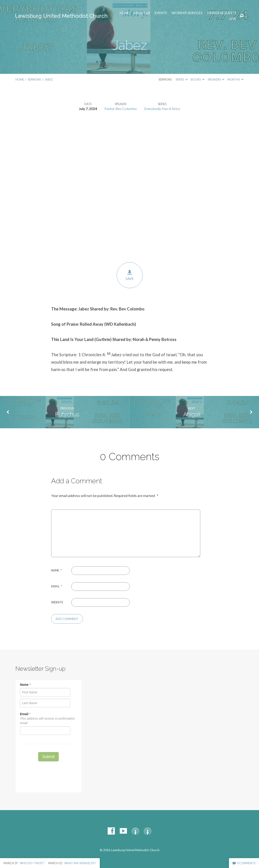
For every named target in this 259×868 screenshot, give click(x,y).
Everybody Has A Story (162, 109)
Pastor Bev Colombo (121, 109)
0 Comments (244, 863)
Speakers (216, 79)
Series (182, 79)
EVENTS (161, 13)
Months (235, 79)
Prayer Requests (222, 13)
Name (56, 570)
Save (130, 275)
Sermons (34, 79)
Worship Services (187, 13)
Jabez (49, 79)
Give (233, 19)
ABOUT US (142, 13)
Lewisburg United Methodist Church (61, 16)
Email (57, 586)
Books (198, 79)
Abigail (192, 414)
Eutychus (67, 414)
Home (124, 13)
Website (57, 602)
